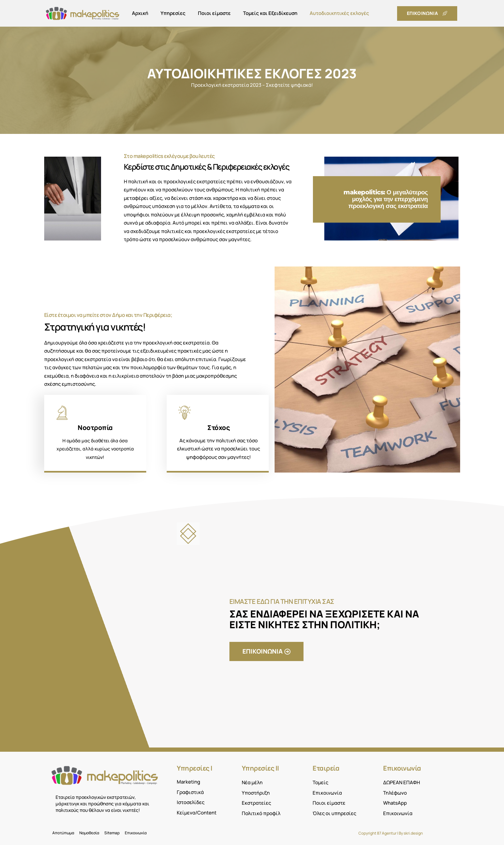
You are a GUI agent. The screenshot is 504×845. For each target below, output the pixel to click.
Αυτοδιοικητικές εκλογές (339, 13)
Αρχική (140, 13)
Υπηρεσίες (173, 13)
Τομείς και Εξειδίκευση (270, 13)
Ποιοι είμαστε (214, 13)
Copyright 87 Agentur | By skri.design (391, 833)
